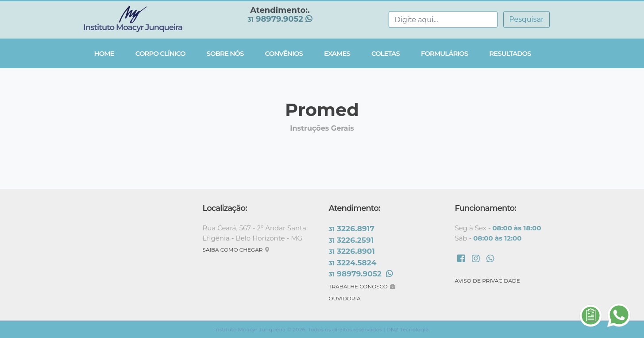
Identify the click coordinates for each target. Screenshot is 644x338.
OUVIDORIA (345, 298)
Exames (337, 53)
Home (104, 53)
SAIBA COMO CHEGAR (237, 250)
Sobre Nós (225, 53)
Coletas (386, 53)
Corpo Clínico (160, 53)
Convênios (284, 53)
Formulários (444, 53)
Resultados (510, 53)
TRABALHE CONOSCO (363, 286)
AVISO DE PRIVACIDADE (488, 281)
